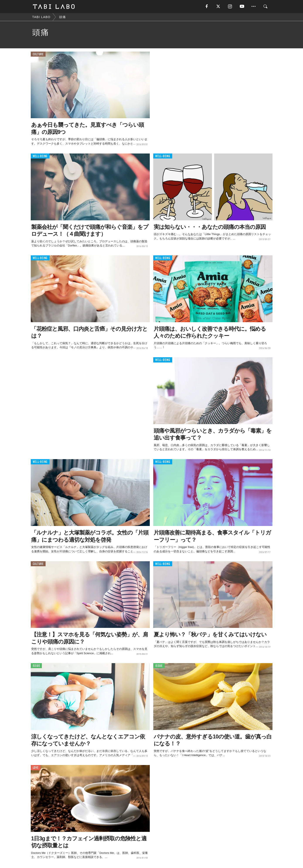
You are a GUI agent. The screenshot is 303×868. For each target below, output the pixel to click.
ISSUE (36, 666)
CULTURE (38, 54)
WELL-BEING (40, 156)
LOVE (36, 768)
